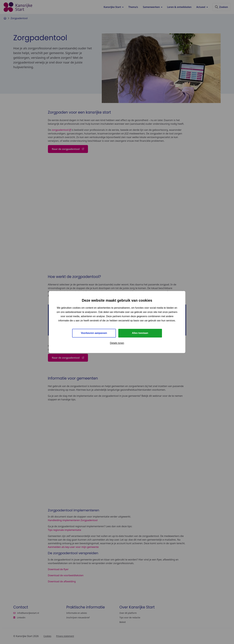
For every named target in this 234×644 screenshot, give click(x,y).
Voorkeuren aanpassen (94, 333)
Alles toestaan (140, 333)
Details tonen (117, 343)
